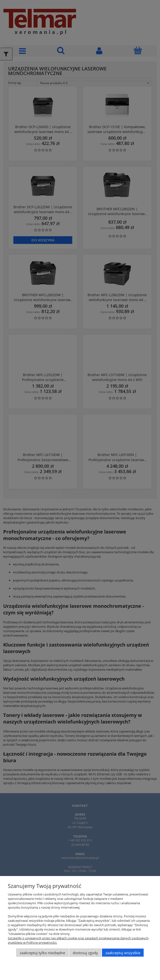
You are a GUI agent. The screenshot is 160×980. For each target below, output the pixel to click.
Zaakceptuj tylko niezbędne (42, 953)
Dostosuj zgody (85, 953)
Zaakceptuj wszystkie (123, 953)
